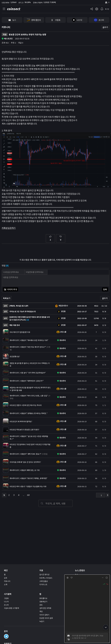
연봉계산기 (43, 601)
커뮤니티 (6, 27)
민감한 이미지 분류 (46, 618)
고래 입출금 (44, 581)
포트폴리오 (43, 598)
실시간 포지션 (44, 574)
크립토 (6, 598)
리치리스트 (43, 584)
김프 (6, 578)
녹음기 (42, 621)
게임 (41, 611)
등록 (105, 289)
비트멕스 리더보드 (46, 578)
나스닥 (6, 601)
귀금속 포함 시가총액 (11, 608)
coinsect (13, 9)
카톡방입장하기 (9, 228)
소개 (6, 584)
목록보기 (7, 298)
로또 (41, 605)
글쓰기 (105, 27)
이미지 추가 (11, 289)
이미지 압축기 (44, 615)
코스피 (6, 605)
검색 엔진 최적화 (45, 608)
